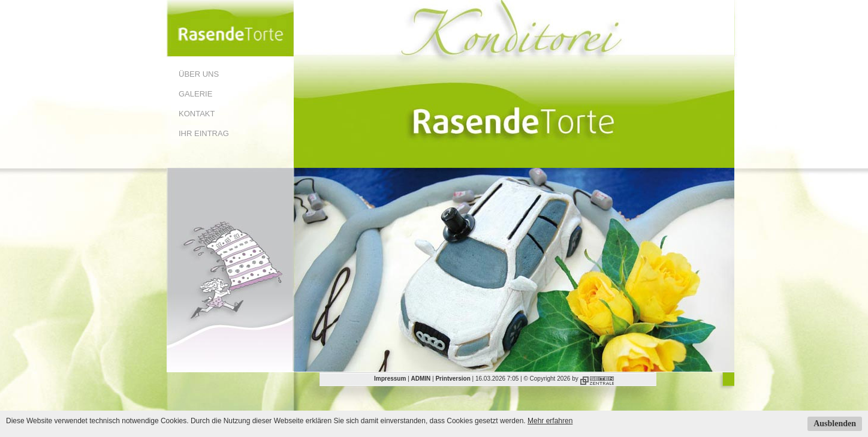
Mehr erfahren (550, 421)
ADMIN (421, 379)
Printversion (453, 379)
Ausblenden (835, 424)
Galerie (195, 94)
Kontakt (197, 114)
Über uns (199, 74)
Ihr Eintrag (204, 133)
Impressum (390, 379)
